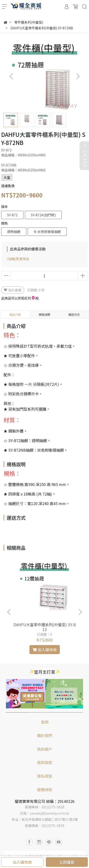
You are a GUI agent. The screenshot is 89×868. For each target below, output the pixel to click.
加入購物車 (22, 862)
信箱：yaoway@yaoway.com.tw (44, 813)
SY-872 (12, 215)
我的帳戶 (45, 749)
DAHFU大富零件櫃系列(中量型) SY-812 (45, 627)
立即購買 (67, 862)
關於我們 (45, 735)
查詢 (45, 722)
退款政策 (45, 762)
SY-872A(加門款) (43, 215)
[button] (78, 76)
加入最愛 (13, 290)
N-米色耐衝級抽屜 (47, 232)
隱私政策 (45, 776)
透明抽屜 (14, 232)
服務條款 (45, 790)
